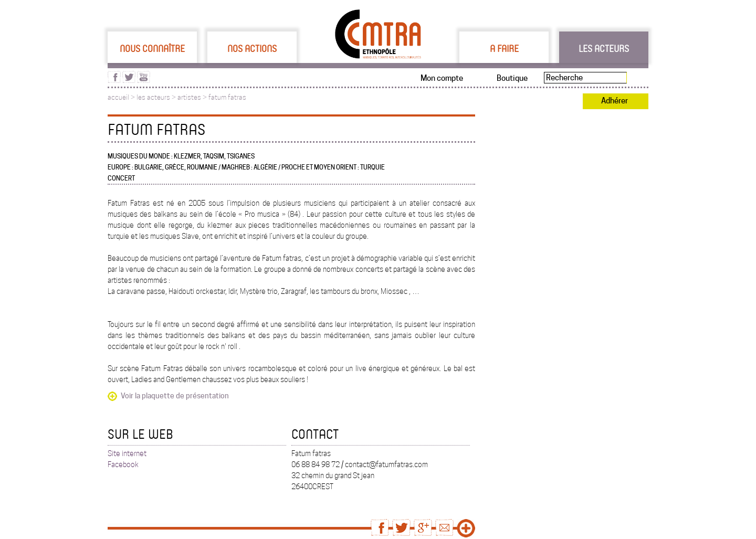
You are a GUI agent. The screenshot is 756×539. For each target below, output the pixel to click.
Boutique (512, 78)
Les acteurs (604, 48)
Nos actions (252, 48)
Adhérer (615, 101)
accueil (118, 97)
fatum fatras (227, 97)
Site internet (127, 453)
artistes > (193, 97)
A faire (504, 48)
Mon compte (442, 78)
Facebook (123, 464)
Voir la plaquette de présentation (175, 396)
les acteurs (153, 97)
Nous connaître (152, 48)
